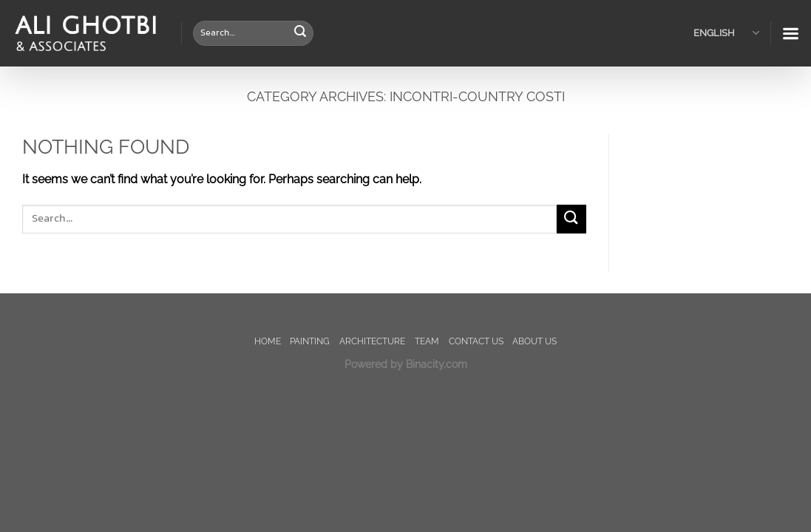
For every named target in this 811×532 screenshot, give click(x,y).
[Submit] (300, 33)
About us (535, 341)
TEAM (427, 341)
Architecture (372, 341)
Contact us (476, 341)
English (726, 33)
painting (310, 341)
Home (268, 341)
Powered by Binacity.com (406, 364)
